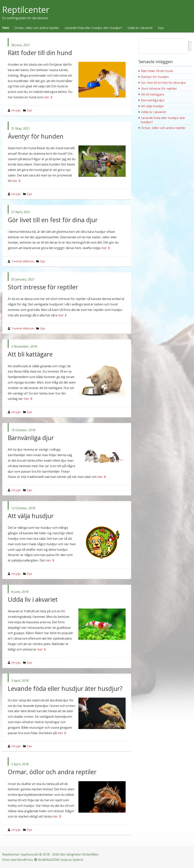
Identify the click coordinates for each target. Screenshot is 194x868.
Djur (161, 28)
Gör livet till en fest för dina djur (53, 220)
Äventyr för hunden (36, 136)
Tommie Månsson (23, 261)
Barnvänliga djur (31, 438)
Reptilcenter (26, 10)
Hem (6, 28)
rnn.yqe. (16, 110)
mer (47, 97)
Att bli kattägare (30, 354)
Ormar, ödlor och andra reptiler (37, 28)
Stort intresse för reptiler (43, 287)
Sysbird (78, 860)
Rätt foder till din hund (40, 53)
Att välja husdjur (31, 516)
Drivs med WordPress (18, 860)
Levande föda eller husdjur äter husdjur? (93, 28)
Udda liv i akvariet (140, 28)
